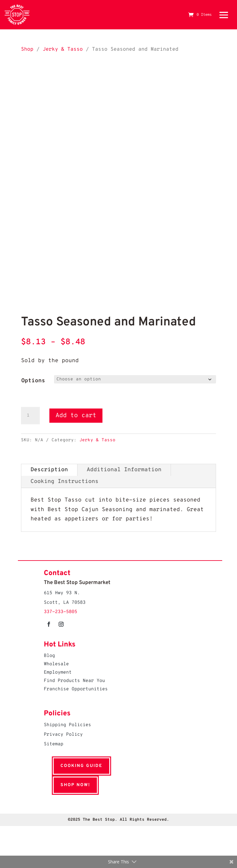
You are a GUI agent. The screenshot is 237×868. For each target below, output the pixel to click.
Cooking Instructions (64, 482)
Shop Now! (67, 785)
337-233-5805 (60, 612)
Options (33, 381)
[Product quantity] (30, 416)
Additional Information (124, 470)
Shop (27, 49)
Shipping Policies (67, 725)
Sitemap (54, 744)
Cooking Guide (73, 766)
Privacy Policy (63, 735)
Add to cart (76, 416)
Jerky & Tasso (63, 49)
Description (49, 470)
